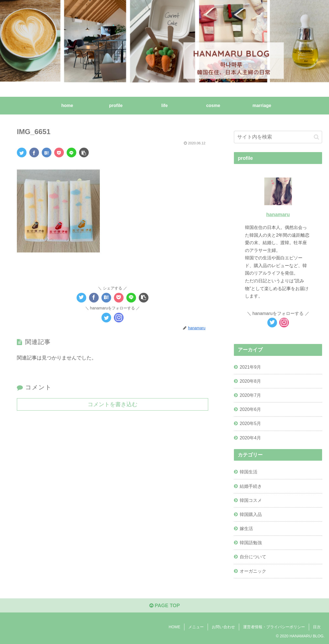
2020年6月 (250, 409)
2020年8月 (250, 381)
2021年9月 (250, 367)
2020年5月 (250, 423)
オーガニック (253, 571)
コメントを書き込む (113, 404)
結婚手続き (251, 486)
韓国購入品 (251, 514)
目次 (317, 627)
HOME (174, 627)
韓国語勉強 (251, 543)
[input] (278, 137)
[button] (316, 137)
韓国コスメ (251, 500)
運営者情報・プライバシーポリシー (274, 627)
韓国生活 (249, 472)
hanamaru (278, 215)
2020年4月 (250, 438)
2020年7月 (250, 395)
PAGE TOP (164, 606)
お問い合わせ (223, 627)
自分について (253, 557)
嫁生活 (246, 528)
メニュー (196, 627)
